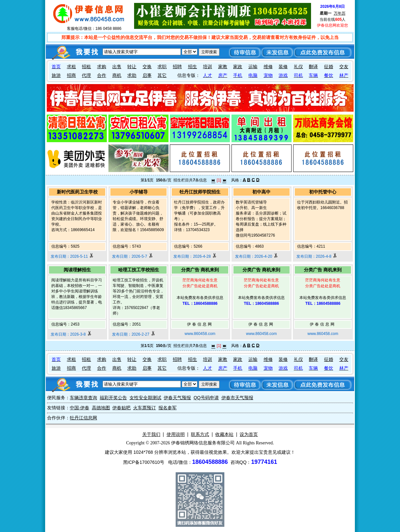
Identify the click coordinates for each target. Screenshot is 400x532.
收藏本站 (224, 434)
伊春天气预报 (177, 398)
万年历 (340, 13)
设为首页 (249, 434)
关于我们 (151, 434)
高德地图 (101, 408)
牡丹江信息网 (83, 418)
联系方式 (200, 434)
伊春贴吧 (121, 408)
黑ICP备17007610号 (144, 462)
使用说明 (176, 434)
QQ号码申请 (206, 398)
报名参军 (168, 408)
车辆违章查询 (83, 398)
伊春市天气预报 (237, 398)
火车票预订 (144, 408)
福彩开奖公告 (113, 398)
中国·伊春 (80, 408)
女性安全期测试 (145, 398)
